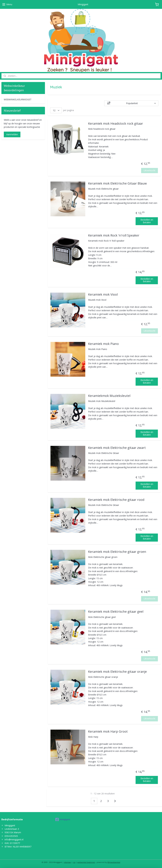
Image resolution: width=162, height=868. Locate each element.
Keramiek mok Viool (103, 295)
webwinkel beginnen (86, 862)
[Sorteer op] (131, 103)
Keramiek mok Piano (103, 344)
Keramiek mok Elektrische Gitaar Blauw (117, 184)
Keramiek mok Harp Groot (108, 732)
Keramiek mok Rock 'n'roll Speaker (114, 235)
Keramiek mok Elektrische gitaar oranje (117, 672)
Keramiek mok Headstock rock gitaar (115, 124)
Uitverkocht (150, 170)
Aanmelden (12, 134)
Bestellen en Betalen (147, 221)
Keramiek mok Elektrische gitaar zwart (117, 448)
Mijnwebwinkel (114, 862)
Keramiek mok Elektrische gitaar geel (116, 612)
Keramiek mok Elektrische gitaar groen (117, 552)
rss (74, 862)
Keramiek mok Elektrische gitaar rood (116, 500)
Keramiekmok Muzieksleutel (109, 396)
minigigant (63, 819)
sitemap (67, 862)
